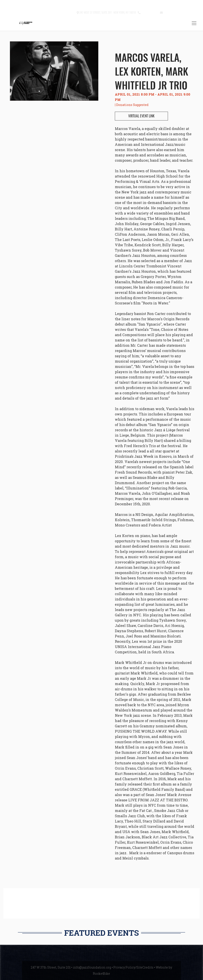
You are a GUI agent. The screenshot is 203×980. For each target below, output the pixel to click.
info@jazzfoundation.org (180, 12)
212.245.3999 (149, 12)
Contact (70, 12)
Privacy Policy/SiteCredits (133, 967)
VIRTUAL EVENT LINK (141, 116)
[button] (59, 13)
